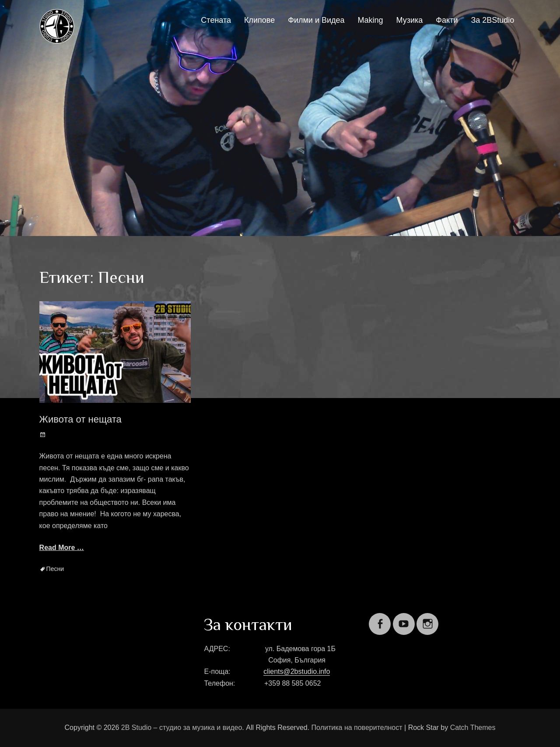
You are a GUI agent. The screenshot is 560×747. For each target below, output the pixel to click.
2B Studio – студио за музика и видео (182, 728)
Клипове (259, 20)
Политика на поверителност (357, 728)
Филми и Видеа (316, 20)
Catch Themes (473, 728)
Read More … (62, 548)
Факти (447, 20)
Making (371, 20)
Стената (216, 20)
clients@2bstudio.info (297, 671)
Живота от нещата (80, 419)
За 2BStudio (492, 20)
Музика (410, 20)
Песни (55, 569)
